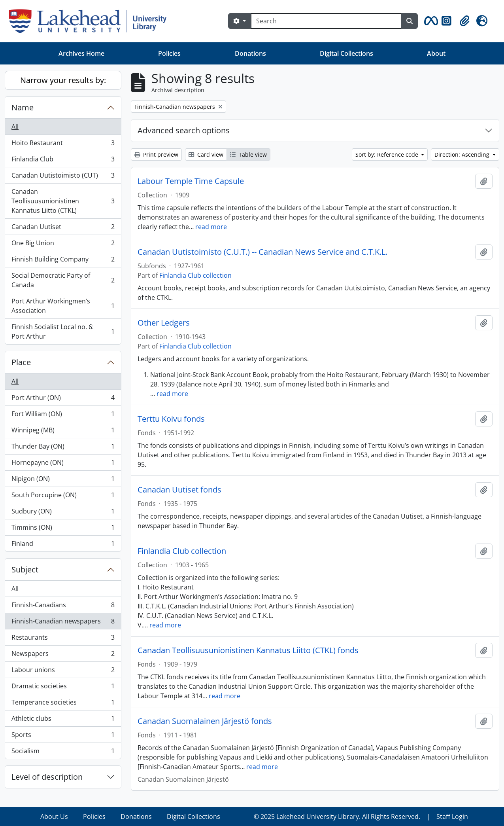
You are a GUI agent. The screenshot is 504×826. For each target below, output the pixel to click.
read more (211, 227)
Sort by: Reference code (388, 154)
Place (21, 362)
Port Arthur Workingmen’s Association (63, 306)
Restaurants (63, 639)
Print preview (156, 154)
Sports (63, 736)
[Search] (326, 21)
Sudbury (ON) (63, 513)
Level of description (47, 777)
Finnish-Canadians (63, 607)
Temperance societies (63, 704)
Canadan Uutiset (63, 228)
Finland (63, 545)
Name (23, 107)
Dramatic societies (63, 688)
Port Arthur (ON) (63, 399)
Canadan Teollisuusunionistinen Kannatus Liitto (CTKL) (63, 201)
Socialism (63, 752)
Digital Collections (346, 53)
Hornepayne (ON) (63, 464)
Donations (250, 53)
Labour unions (63, 672)
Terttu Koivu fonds (171, 419)
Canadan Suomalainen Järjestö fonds (205, 721)
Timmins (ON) (63, 529)
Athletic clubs (63, 720)
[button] (430, 21)
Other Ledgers (164, 323)
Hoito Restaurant (63, 145)
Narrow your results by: (63, 80)
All (15, 127)
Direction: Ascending (463, 154)
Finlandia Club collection (195, 275)
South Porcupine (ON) (63, 497)
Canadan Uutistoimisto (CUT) (63, 177)
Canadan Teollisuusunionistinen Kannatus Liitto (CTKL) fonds (248, 650)
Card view (206, 154)
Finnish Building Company (63, 261)
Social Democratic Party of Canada (63, 280)
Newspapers (63, 655)
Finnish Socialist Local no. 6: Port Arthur (63, 332)
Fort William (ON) (63, 416)
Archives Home (81, 53)
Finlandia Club (63, 161)
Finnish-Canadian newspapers (63, 623)
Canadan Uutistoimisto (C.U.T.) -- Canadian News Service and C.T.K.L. (262, 252)
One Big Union (63, 245)
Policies (169, 53)
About (436, 53)
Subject (25, 569)
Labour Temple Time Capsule (191, 181)
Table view (248, 154)
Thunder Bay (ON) (63, 448)
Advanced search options (184, 130)
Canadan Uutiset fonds (179, 490)
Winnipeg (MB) (63, 432)
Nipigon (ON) (63, 480)
